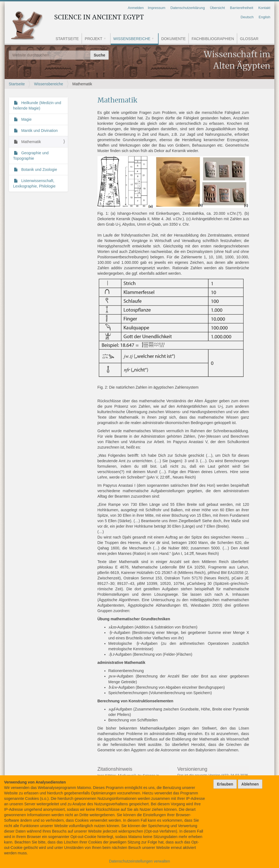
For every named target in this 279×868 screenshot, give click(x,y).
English (264, 17)
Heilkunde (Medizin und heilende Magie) (37, 105)
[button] (107, 39)
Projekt (94, 39)
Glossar (249, 39)
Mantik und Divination (39, 131)
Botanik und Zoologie (39, 170)
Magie (26, 119)
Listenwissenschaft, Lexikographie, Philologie (34, 183)
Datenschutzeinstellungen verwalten (139, 861)
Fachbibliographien (213, 39)
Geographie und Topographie (31, 156)
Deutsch (247, 17)
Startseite (67, 39)
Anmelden (136, 8)
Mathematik (31, 142)
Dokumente (173, 39)
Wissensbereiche (132, 39)
